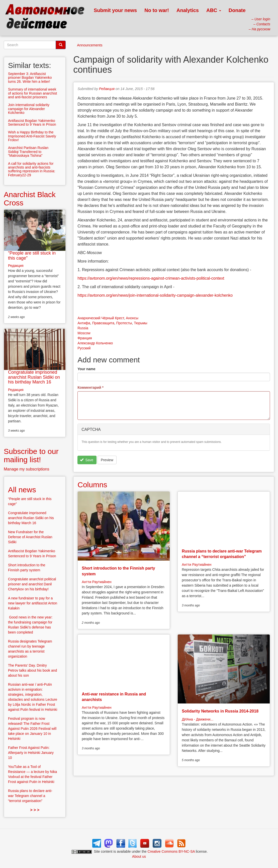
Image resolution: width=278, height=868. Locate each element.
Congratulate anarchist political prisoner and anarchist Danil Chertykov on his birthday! (32, 584)
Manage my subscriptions (26, 469)
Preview (107, 460)
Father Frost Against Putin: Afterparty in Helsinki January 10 (31, 753)
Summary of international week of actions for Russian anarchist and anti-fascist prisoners (32, 93)
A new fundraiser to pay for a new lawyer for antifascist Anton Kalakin (33, 603)
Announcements (90, 45)
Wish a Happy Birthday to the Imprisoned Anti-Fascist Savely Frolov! (32, 136)
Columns (92, 485)
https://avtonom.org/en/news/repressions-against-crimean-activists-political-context (151, 278)
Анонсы (132, 318)
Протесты (124, 323)
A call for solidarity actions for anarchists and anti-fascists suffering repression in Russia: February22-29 (32, 169)
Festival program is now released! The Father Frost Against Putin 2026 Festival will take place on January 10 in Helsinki (32, 729)
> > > (35, 810)
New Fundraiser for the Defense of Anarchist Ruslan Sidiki (30, 537)
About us (139, 856)
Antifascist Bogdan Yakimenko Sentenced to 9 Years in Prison (32, 123)
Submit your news (115, 10)
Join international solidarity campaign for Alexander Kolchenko (29, 109)
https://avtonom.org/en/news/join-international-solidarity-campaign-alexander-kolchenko (155, 295)
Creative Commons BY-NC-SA (171, 851)
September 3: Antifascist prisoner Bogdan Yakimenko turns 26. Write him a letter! (30, 78)
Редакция (107, 89)
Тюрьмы (141, 323)
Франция (85, 338)
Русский (84, 348)
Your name (86, 369)
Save (87, 460)
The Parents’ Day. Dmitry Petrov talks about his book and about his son (32, 670)
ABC (214, 10)
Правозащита (103, 323)
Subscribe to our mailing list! (31, 455)
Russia (83, 328)
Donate (237, 10)
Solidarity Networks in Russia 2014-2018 (220, 711)
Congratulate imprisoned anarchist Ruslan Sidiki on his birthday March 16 (34, 377)
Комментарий (90, 387)
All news (22, 490)
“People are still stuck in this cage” (32, 256)
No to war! (157, 10)
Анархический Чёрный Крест (101, 318)
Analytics (188, 10)
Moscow (84, 333)
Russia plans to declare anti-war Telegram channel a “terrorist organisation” (30, 796)
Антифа (84, 323)
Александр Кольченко (95, 343)
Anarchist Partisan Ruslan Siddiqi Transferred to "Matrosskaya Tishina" (28, 152)
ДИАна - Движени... (198, 719)
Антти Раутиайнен (97, 582)
